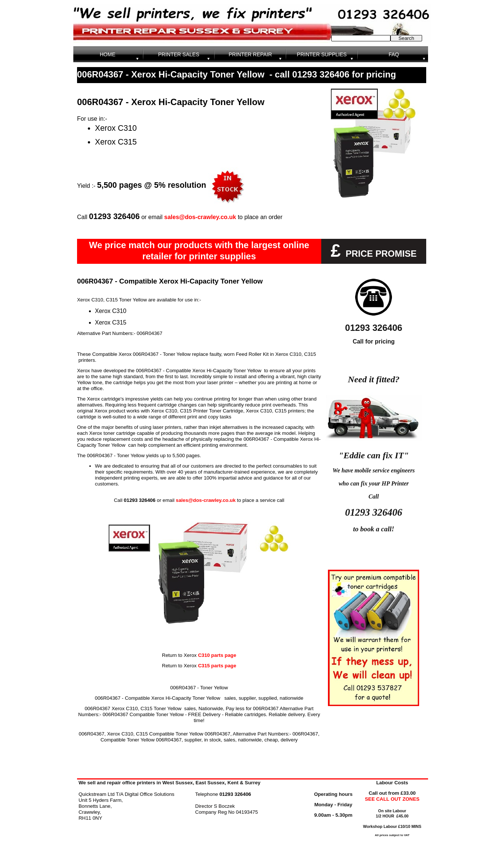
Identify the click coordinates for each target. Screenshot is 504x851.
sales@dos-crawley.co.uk (200, 217)
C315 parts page (217, 666)
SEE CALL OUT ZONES (392, 799)
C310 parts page (216, 655)
